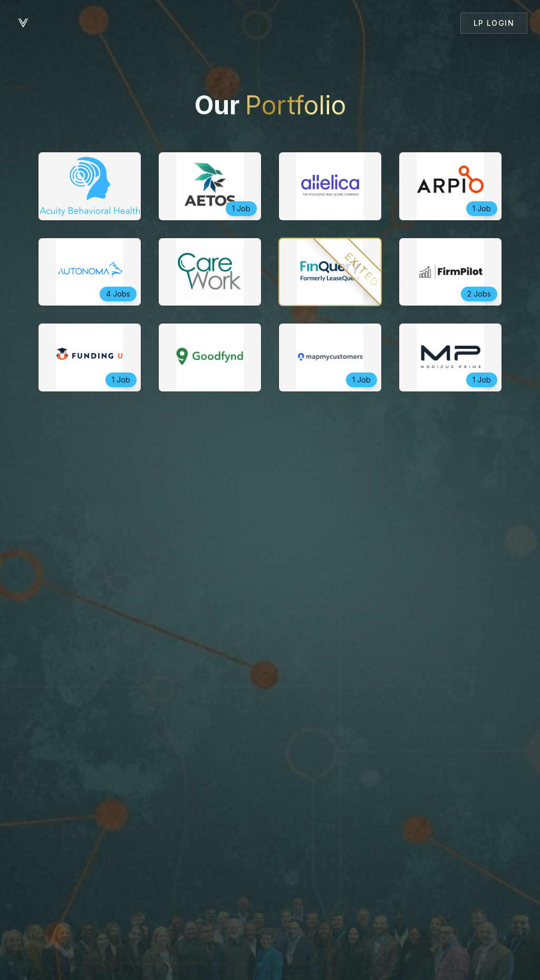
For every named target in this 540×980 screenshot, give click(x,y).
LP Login (494, 23)
